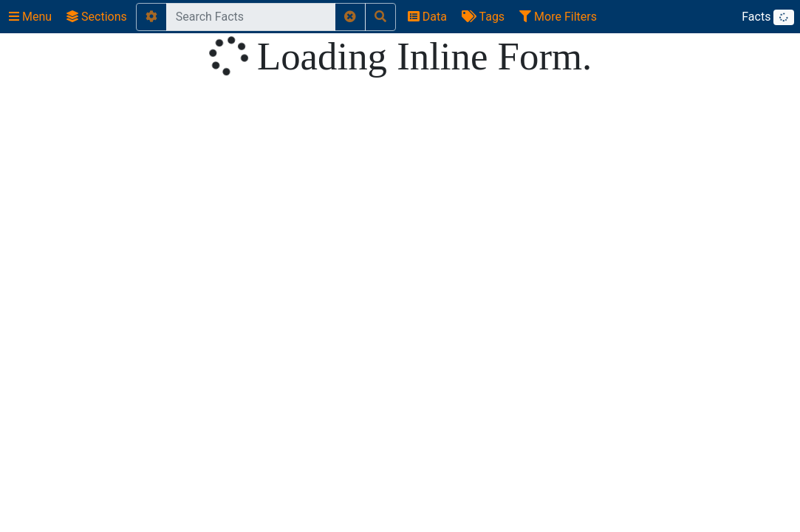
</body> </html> (400, 266)
